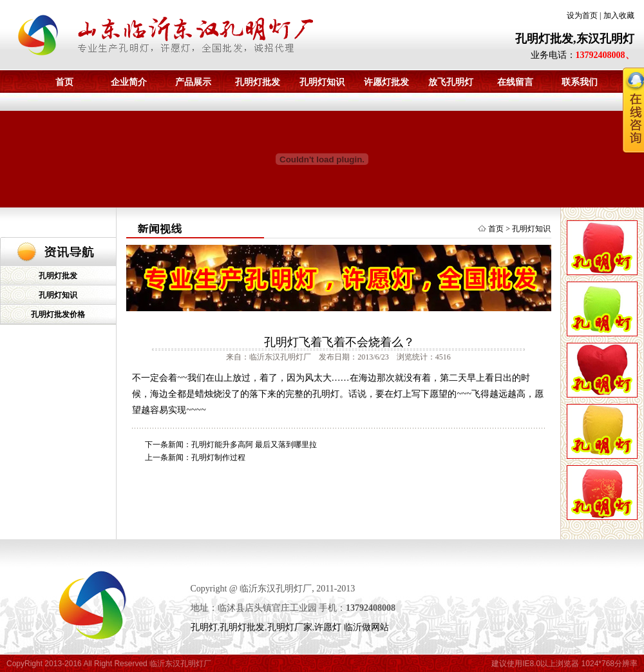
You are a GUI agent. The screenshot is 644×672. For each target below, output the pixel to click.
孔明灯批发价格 (58, 314)
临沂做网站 (366, 627)
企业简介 (129, 82)
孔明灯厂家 (290, 627)
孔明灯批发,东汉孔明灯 (575, 39)
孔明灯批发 (258, 82)
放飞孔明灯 (451, 82)
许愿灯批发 (386, 82)
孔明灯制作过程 (218, 457)
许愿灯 (328, 627)
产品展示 (193, 82)
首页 (64, 82)
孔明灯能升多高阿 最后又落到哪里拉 (254, 445)
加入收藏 (619, 15)
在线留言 (515, 82)
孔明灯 (204, 627)
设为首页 (582, 15)
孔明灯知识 (322, 82)
